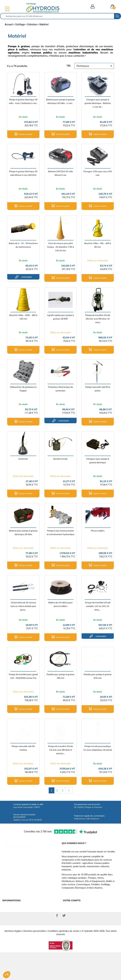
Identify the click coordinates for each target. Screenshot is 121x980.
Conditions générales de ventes (64, 959)
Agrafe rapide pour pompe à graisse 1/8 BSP (60, 317)
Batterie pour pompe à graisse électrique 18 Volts (23, 532)
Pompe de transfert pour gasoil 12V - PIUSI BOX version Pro (23, 676)
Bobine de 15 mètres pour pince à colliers (60, 604)
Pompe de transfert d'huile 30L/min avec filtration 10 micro (98, 319)
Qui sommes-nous (11, 919)
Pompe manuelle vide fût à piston (98, 389)
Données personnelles (35, 959)
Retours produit (70, 912)
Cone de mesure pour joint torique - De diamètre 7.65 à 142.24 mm (60, 247)
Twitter (64, 943)
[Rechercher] (57, 16)
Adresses (67, 923)
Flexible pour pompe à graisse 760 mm (60, 676)
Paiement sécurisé (11, 912)
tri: (69, 66)
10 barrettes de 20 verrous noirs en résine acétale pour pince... (23, 606)
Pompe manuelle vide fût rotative (23, 748)
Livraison (7, 909)
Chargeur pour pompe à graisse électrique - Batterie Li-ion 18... (98, 103)
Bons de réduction (71, 926)
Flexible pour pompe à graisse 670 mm (98, 676)
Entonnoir (23, 459)
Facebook (57, 943)
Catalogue (7, 916)
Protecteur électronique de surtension (60, 389)
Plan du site (8, 930)
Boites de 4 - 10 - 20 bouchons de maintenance (23, 245)
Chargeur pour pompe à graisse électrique (98, 461)
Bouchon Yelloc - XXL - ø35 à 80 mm (98, 245)
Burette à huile (60, 459)
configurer (23, 277)
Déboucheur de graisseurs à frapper (23, 389)
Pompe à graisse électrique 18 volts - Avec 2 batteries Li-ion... (23, 101)
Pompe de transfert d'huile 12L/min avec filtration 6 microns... (60, 750)
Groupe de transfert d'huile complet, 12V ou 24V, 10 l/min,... (98, 606)
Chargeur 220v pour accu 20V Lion (98, 173)
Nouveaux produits (11, 926)
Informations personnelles (75, 909)
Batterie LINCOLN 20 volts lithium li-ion (60, 173)
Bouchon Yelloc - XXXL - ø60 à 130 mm (23, 317)
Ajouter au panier (23, 134)
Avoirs (66, 919)
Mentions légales (13, 959)
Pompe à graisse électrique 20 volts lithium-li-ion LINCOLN (23, 173)
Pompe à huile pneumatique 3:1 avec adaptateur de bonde (98, 748)
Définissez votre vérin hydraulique (18, 923)
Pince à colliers (98, 531)
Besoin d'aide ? (9, 933)
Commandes (69, 916)
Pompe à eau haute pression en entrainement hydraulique (60, 532)
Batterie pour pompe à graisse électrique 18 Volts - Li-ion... (60, 101)
